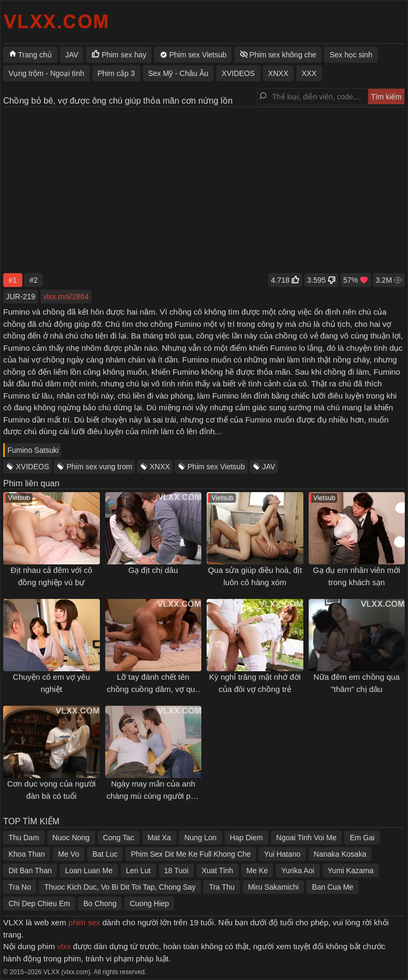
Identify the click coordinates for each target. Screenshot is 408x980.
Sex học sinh (351, 55)
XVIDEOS (32, 467)
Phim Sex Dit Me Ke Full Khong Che (191, 854)
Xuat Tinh (218, 871)
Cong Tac (119, 838)
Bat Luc (105, 854)
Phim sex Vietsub (216, 467)
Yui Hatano (282, 854)
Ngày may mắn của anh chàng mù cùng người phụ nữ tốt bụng (153, 796)
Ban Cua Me (333, 887)
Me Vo (69, 854)
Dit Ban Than (30, 871)
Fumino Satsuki (33, 450)
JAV (269, 467)
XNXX (160, 467)
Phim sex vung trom (99, 467)
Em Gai (362, 838)
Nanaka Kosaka (340, 854)
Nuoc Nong (71, 838)
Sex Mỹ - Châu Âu (178, 73)
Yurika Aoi (297, 871)
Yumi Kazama (351, 871)
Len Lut (138, 871)
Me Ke (257, 871)
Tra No (20, 887)
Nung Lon (201, 838)
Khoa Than (27, 854)
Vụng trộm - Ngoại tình (46, 73)
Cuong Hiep (149, 903)
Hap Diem (246, 838)
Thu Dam (24, 838)
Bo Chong (100, 903)
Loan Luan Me (89, 871)
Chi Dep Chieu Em (39, 903)
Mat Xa (159, 838)
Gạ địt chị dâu (153, 570)
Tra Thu (222, 887)
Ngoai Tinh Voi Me (307, 838)
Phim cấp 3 (116, 73)
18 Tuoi (176, 871)
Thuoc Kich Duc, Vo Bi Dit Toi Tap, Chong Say (120, 887)
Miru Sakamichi (274, 887)
